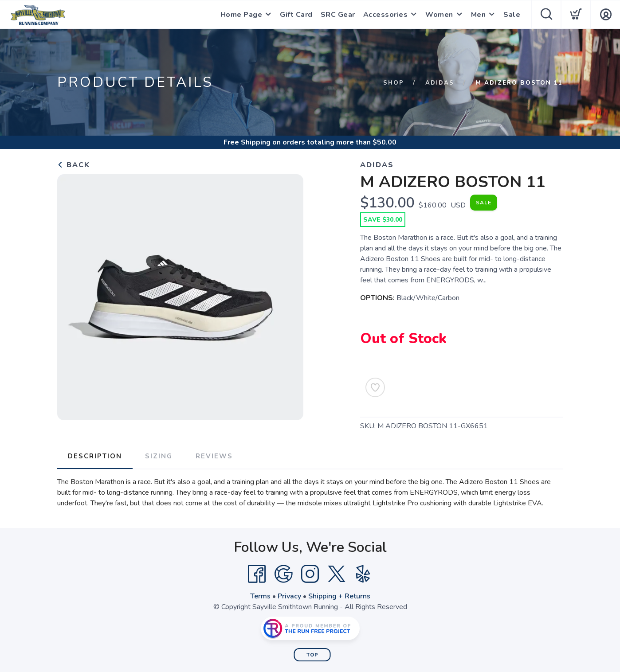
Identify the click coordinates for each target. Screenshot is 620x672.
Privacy (289, 596)
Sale (512, 15)
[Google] (283, 574)
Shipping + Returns (339, 596)
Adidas (440, 83)
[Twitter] (337, 574)
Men (479, 15)
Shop (394, 83)
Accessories (386, 15)
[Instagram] (310, 574)
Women (439, 15)
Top (312, 655)
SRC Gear (338, 15)
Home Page (241, 15)
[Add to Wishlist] (375, 387)
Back (74, 165)
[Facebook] (257, 574)
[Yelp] (363, 574)
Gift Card (296, 15)
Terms (260, 596)
